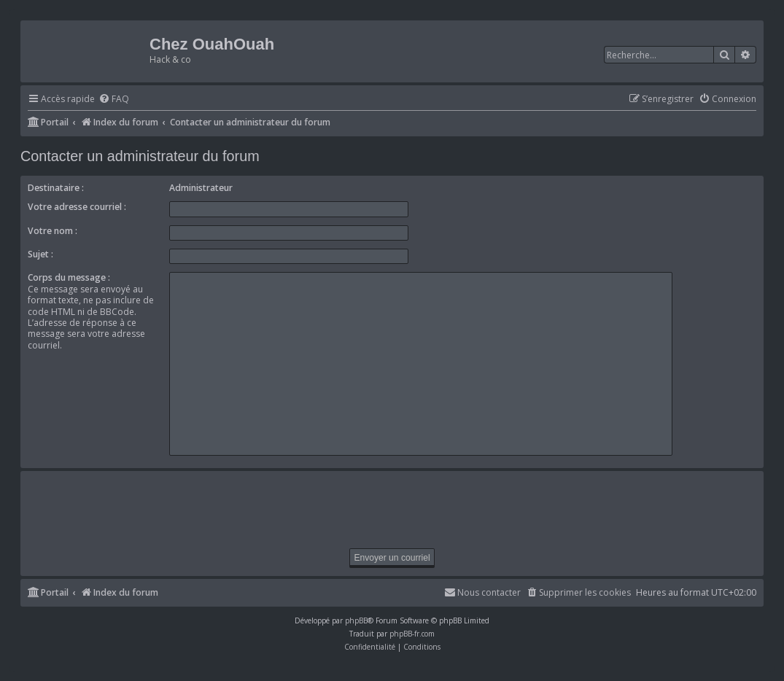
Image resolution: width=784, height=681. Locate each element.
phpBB (356, 620)
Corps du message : (69, 277)
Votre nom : (53, 231)
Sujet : (40, 254)
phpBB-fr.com (412, 634)
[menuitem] (114, 100)
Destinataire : (56, 188)
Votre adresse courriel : (77, 207)
